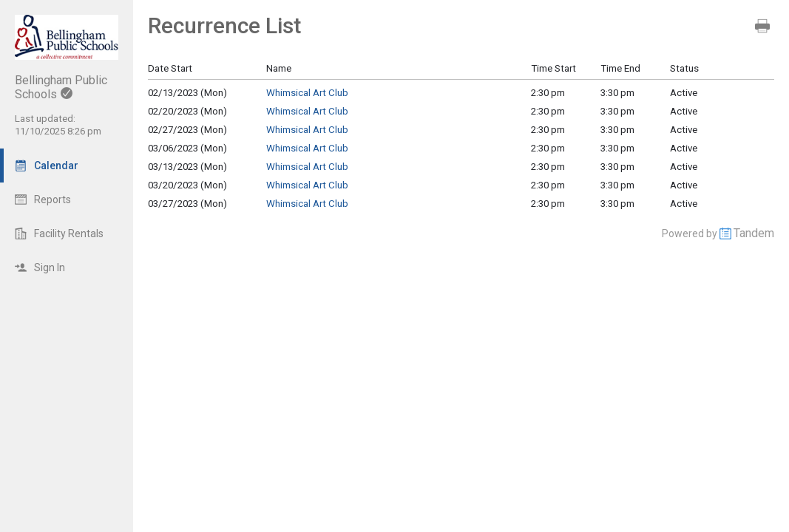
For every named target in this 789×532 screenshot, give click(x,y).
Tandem (754, 233)
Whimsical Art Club (307, 93)
